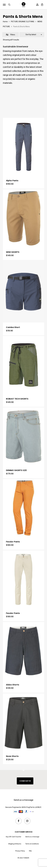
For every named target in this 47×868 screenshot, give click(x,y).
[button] (4, 5)
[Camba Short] (24, 292)
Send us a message (23, 800)
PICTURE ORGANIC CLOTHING (23, 22)
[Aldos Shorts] (24, 651)
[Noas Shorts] (24, 722)
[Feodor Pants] (24, 508)
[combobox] (32, 35)
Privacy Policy (20, 851)
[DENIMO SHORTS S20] (24, 436)
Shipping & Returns (15, 844)
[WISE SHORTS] (24, 218)
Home (5, 22)
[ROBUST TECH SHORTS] (24, 365)
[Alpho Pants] (24, 147)
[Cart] (41, 5)
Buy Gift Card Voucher (14, 837)
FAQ (30, 851)
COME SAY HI (25, 781)
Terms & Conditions (32, 844)
